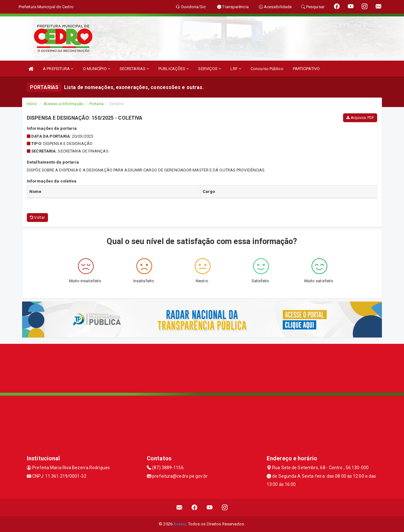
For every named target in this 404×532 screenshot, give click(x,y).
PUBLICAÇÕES (174, 69)
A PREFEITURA (58, 69)
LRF (236, 69)
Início (32, 104)
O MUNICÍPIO (97, 69)
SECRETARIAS (134, 69)
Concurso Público (267, 69)
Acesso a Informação (64, 104)
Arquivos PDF (360, 118)
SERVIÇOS (210, 69)
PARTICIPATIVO (306, 69)
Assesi (180, 524)
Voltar (37, 218)
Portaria (96, 104)
